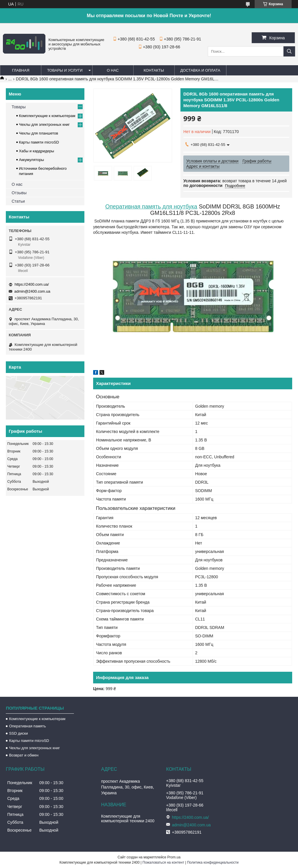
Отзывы (19, 193)
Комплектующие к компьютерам (47, 116)
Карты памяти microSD (39, 142)
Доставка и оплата (200, 70)
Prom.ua (174, 857)
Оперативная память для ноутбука (151, 206)
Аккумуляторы (31, 160)
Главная (21, 70)
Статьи (18, 201)
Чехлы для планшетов (39, 133)
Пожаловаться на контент (163, 862)
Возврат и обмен (24, 755)
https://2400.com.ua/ (32, 284)
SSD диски (18, 733)
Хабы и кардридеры (37, 151)
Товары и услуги (65, 70)
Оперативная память (28, 726)
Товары (19, 107)
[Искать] (289, 51)
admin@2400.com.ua (32, 291)
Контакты (154, 70)
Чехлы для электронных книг (44, 124)
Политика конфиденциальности (213, 862)
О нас (113, 70)
